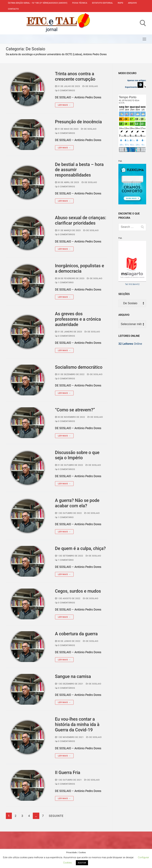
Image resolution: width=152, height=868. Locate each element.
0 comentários (65, 90)
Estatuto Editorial (102, 3)
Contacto (13, 9)
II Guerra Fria (68, 773)
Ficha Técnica (80, 3)
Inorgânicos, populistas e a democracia (80, 268)
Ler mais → (64, 105)
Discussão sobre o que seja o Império (77, 455)
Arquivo (132, 3)
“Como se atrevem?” (75, 410)
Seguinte (56, 816)
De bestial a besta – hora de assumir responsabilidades (79, 170)
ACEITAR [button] (82, 863)
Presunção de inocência (78, 122)
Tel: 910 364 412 (132, 284)
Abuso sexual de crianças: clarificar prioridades (81, 220)
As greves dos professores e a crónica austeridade (78, 319)
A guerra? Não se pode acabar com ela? (77, 503)
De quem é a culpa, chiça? (80, 548)
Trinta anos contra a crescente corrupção (75, 76)
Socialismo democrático (79, 367)
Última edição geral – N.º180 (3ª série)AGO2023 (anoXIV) (38, 3)
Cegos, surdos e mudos (78, 591)
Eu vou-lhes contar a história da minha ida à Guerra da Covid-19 (77, 725)
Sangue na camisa (73, 676)
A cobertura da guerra (76, 634)
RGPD (120, 3)
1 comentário (64, 282)
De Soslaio (90, 86)
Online (130, 344)
